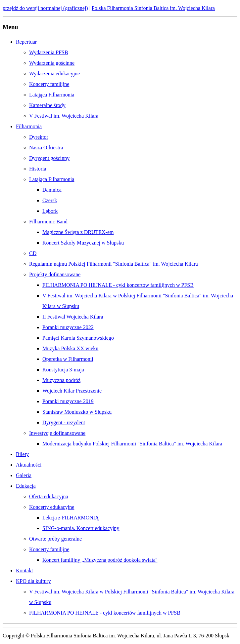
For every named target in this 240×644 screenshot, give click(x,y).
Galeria (24, 475)
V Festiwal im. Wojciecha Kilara (64, 116)
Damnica (52, 190)
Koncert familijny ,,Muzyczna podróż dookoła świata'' (100, 560)
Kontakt (24, 570)
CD (33, 253)
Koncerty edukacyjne (52, 507)
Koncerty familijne (49, 84)
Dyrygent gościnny (49, 158)
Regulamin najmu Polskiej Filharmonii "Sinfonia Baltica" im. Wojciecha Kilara (114, 264)
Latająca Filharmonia (52, 95)
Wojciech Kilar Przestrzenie (72, 391)
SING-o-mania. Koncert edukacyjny (81, 528)
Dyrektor (39, 137)
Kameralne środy (47, 105)
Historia (38, 169)
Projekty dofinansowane (55, 274)
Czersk (50, 200)
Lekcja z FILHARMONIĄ (71, 518)
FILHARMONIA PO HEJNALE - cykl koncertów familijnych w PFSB (118, 285)
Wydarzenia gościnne (52, 63)
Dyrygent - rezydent (64, 422)
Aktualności (29, 465)
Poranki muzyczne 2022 (68, 327)
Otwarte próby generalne (55, 539)
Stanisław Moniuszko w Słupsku (77, 412)
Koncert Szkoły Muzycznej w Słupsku (83, 243)
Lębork (50, 211)
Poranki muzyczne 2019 (68, 401)
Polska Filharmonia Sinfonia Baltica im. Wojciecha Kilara (153, 8)
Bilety (22, 454)
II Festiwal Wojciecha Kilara (73, 317)
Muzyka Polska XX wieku (70, 348)
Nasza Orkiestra (46, 148)
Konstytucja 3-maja (63, 370)
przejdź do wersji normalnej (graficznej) (45, 8)
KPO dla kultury (33, 581)
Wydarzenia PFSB (49, 52)
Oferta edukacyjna (49, 496)
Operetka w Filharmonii (68, 359)
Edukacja (26, 486)
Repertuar (26, 42)
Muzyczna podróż (61, 380)
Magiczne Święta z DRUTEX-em (78, 232)
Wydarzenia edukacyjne (54, 74)
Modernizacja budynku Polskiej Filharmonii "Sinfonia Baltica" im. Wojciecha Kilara (132, 444)
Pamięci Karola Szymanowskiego (78, 338)
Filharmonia (29, 126)
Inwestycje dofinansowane (57, 433)
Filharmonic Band (48, 222)
